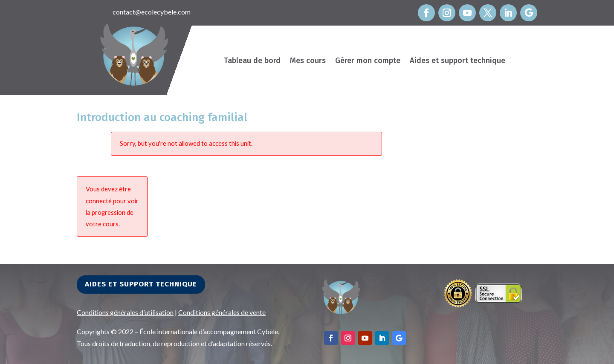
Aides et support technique (458, 61)
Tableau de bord (252, 61)
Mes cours (308, 61)
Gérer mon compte (368, 61)
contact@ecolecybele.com (152, 12)
